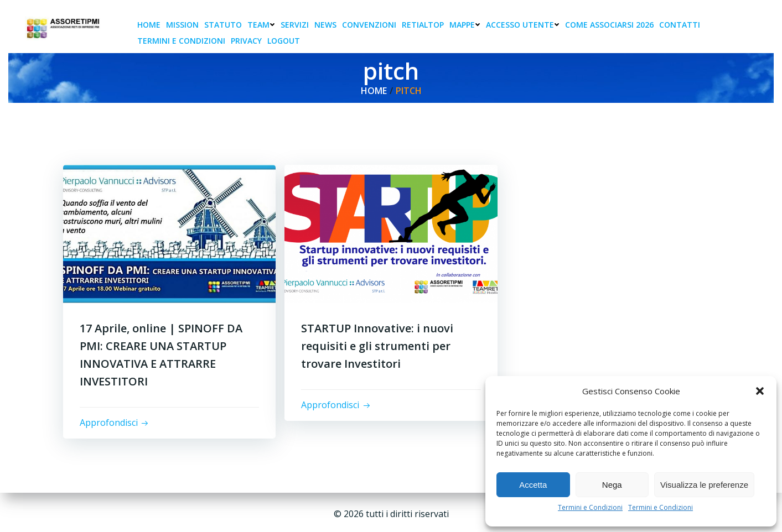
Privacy (246, 41)
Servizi (295, 25)
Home (149, 25)
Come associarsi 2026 (609, 25)
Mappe (465, 25)
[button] (760, 391)
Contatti (680, 25)
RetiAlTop (423, 25)
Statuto (223, 25)
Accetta (533, 485)
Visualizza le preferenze (704, 485)
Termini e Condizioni (590, 507)
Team (261, 25)
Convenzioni (369, 25)
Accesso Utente (523, 25)
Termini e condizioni (181, 41)
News (325, 25)
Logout (284, 41)
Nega (612, 485)
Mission (182, 25)
